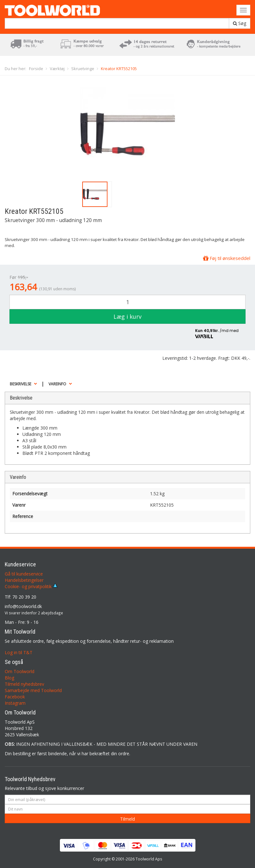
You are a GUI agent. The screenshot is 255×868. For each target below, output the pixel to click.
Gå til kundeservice (24, 574)
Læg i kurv (127, 316)
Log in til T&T (19, 652)
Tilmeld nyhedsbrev (24, 684)
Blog (9, 678)
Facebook (15, 697)
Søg (240, 23)
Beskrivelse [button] (20, 384)
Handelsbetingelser (24, 580)
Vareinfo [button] (57, 384)
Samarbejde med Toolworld (33, 690)
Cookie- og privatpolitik (31, 586)
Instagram (15, 703)
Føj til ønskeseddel (227, 258)
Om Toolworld (20, 671)
